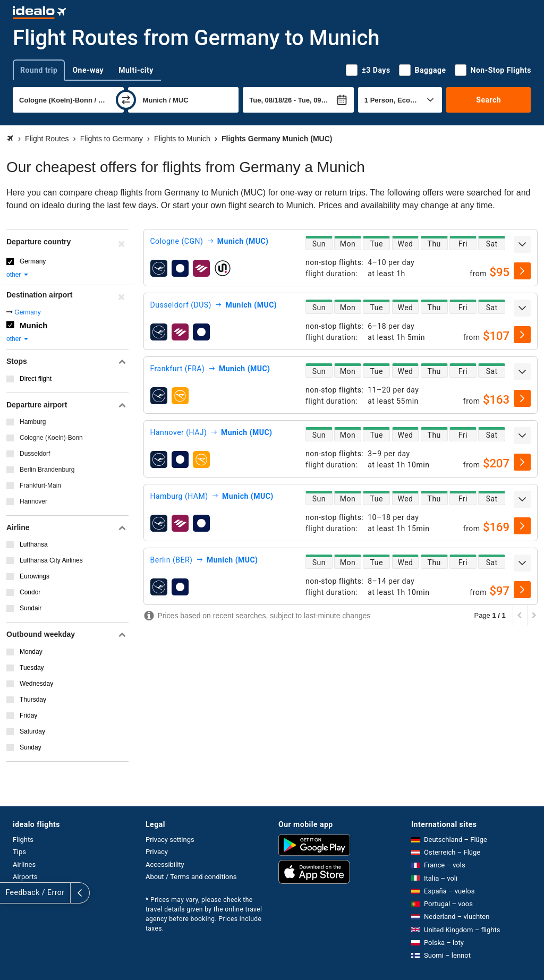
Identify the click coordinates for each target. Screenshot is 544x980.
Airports (25, 877)
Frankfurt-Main (40, 485)
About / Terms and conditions (191, 877)
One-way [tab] (88, 70)
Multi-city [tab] (136, 70)
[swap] (126, 100)
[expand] (522, 244)
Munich (34, 325)
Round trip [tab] (39, 70)
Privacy (157, 852)
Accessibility (165, 864)
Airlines (24, 864)
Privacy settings (170, 840)
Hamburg (33, 422)
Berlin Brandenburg (47, 470)
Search (488, 100)
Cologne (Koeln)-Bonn (51, 438)
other (18, 275)
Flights (23, 840)
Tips (19, 852)
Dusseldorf (35, 454)
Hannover (33, 501)
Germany (33, 261)
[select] (522, 271)
